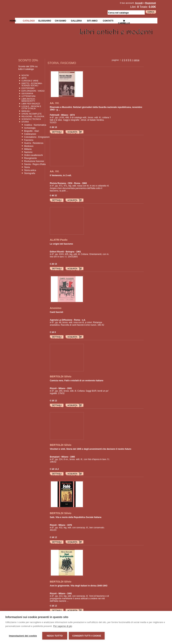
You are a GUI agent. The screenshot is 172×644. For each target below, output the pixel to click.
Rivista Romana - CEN (61, 183)
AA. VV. (55, 103)
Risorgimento (31, 158)
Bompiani (55, 457)
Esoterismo (28, 88)
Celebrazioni (30, 134)
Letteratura (29, 96)
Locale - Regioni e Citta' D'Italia (31, 107)
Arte (24, 78)
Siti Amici (92, 20)
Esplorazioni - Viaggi (33, 91)
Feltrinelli (55, 115)
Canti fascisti (57, 312)
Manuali (26, 111)
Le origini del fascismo (61, 244)
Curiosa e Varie (30, 81)
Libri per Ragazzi (31, 104)
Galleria (76, 20)
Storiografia (30, 173)
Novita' (25, 75)
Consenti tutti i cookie (87, 636)
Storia (25, 122)
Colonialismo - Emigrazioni (37, 137)
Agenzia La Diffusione (61, 320)
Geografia (27, 93)
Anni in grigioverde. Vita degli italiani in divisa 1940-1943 (79, 586)
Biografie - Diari (32, 131)
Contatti (108, 20)
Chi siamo (61, 20)
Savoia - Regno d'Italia (35, 164)
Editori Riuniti (57, 252)
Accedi (139, 3)
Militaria (28, 149)
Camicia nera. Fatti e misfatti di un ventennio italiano (77, 381)
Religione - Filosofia (33, 116)
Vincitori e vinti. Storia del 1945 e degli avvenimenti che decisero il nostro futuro (91, 449)
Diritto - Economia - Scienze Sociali (32, 84)
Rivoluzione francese (34, 161)
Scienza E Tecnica (31, 119)
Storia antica (30, 170)
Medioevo (29, 146)
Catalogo (29, 20)
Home (13, 20)
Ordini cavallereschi (34, 155)
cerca (137, 60)
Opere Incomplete (32, 114)
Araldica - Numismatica (35, 125)
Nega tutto (55, 636)
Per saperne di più (63, 626)
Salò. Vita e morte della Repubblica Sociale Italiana (76, 517)
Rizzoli (53, 388)
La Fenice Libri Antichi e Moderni (46, 5)
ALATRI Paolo (59, 240)
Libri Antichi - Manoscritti (29, 100)
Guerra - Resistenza (34, 143)
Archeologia (30, 128)
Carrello (124, 21)
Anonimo (56, 308)
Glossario (45, 20)
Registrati (151, 3)
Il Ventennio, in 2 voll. (61, 175)
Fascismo (29, 140)
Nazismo (28, 152)
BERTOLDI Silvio (61, 376)
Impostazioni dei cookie (23, 636)
